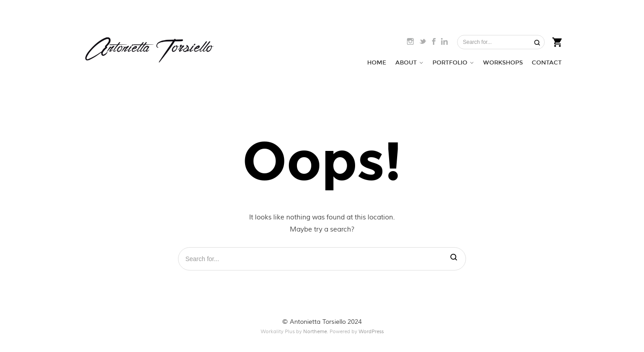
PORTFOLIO (450, 63)
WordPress (371, 332)
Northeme (315, 332)
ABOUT (406, 63)
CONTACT (547, 63)
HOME (377, 63)
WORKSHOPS (503, 63)
